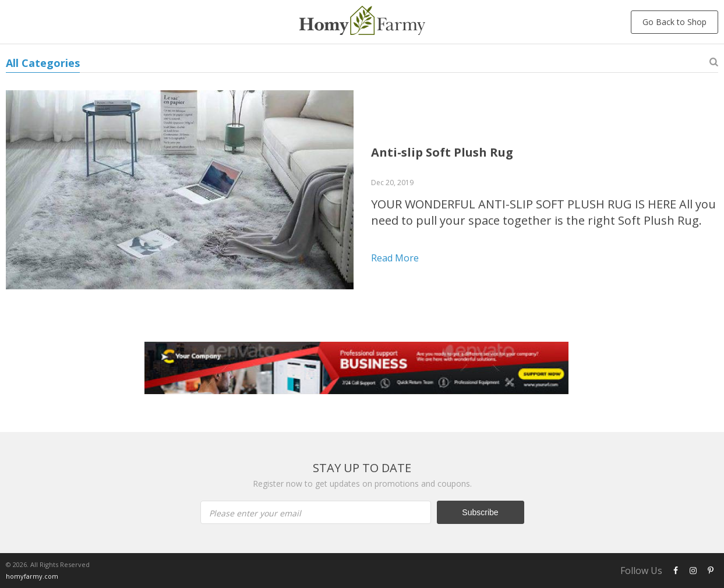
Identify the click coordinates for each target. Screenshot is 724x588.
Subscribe (480, 512)
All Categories (43, 63)
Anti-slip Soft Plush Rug (442, 152)
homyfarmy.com (32, 576)
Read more (395, 258)
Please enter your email (255, 513)
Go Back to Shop (674, 22)
